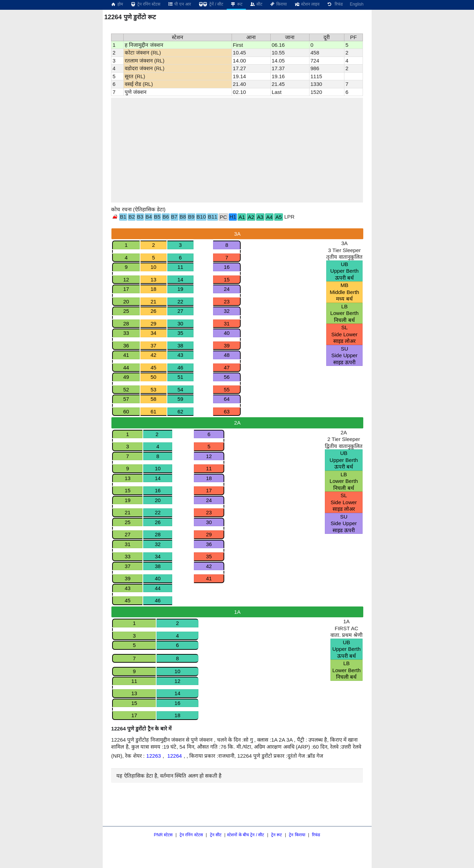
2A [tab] (237, 423)
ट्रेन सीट (216, 835)
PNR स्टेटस (163, 835)
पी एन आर (179, 4)
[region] (237, 150)
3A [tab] (237, 234)
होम (117, 4)
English (356, 4)
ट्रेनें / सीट (211, 4)
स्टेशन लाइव (307, 4)
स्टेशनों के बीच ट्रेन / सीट (246, 835)
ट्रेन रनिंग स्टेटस (145, 4)
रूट (236, 4)
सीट (256, 4)
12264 (175, 756)
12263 (154, 756)
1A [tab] (237, 612)
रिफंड (335, 4)
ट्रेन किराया (297, 835)
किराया (278, 4)
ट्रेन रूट (276, 835)
